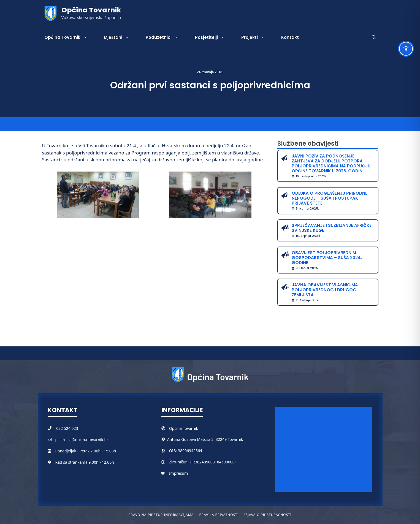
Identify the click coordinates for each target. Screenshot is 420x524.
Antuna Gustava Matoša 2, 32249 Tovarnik (205, 439)
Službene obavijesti (308, 144)
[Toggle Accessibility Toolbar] (406, 49)
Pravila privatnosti (219, 515)
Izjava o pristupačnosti (268, 515)
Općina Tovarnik (91, 10)
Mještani (121, 37)
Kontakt (290, 37)
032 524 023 (67, 428)
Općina (176, 428)
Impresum (178, 473)
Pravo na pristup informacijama (161, 515)
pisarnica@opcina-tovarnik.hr (82, 440)
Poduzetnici (166, 37)
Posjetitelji (214, 37)
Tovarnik (190, 428)
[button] (374, 37)
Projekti (257, 37)
